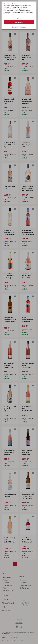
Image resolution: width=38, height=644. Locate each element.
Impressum (23, 27)
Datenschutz (15, 27)
